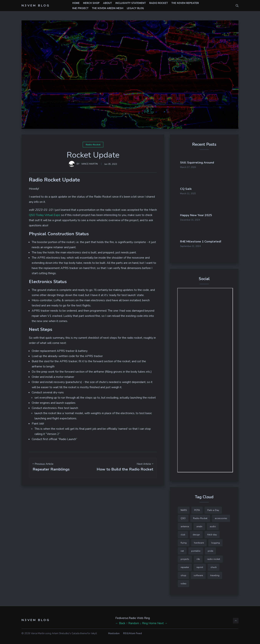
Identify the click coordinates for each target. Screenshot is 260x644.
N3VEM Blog (36, 6)
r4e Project (80, 8)
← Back (120, 622)
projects (185, 558)
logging (215, 541)
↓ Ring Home (148, 622)
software (198, 574)
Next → (162, 622)
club (183, 533)
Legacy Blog (135, 8)
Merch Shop (91, 3)
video (184, 582)
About (107, 3)
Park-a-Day (213, 509)
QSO (183, 517)
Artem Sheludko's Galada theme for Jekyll (74, 632)
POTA (197, 509)
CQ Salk (206, 189)
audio (213, 525)
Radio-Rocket (93, 145)
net (182, 550)
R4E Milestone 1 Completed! (212, 240)
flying (184, 541)
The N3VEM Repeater (185, 3)
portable (196, 550)
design (196, 533)
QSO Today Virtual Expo (45, 215)
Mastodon (114, 632)
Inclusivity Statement (131, 3)
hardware (199, 541)
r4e (198, 558)
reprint (200, 566)
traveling (215, 574)
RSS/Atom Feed (132, 632)
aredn (199, 525)
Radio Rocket (159, 3)
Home (76, 3)
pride (210, 550)
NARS (184, 509)
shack (214, 566)
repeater (185, 566)
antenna (185, 525)
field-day (212, 533)
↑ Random (133, 622)
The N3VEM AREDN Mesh (108, 8)
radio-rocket (214, 558)
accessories (221, 517)
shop (183, 574)
